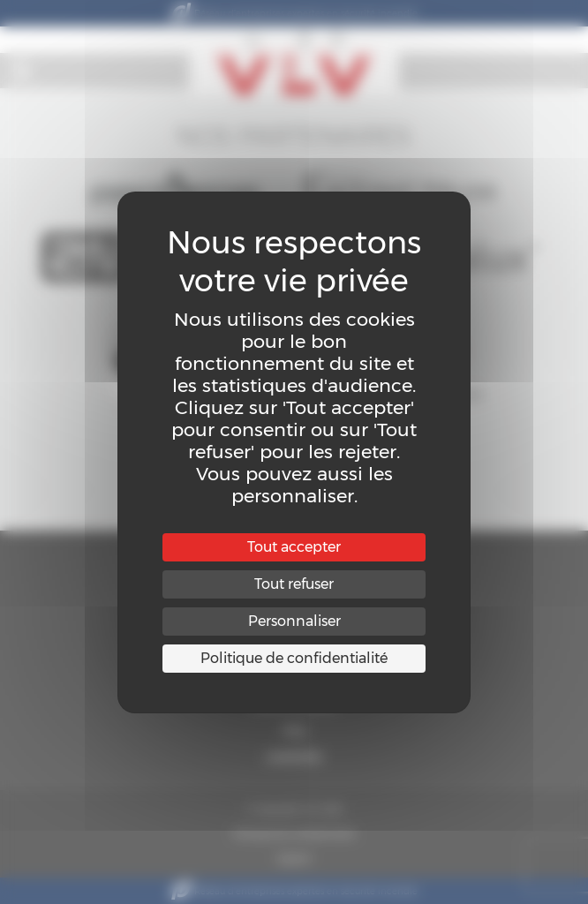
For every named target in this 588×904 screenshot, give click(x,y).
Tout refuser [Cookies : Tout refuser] (294, 584)
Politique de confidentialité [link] (294, 658)
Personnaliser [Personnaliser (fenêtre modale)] (294, 621)
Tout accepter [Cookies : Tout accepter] (294, 547)
